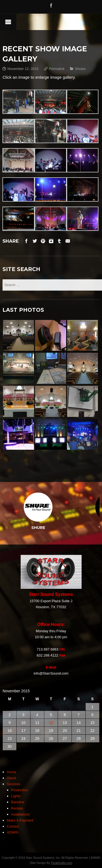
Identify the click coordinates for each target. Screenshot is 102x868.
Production (20, 790)
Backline (18, 802)
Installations (21, 814)
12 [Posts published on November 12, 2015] (51, 723)
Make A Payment (20, 820)
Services (14, 784)
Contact (13, 826)
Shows (80, 69)
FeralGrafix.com (61, 863)
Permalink (57, 69)
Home (12, 772)
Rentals (17, 808)
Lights (16, 796)
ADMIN (13, 832)
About (11, 778)
